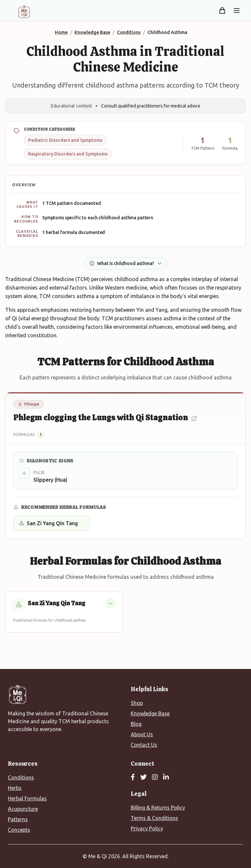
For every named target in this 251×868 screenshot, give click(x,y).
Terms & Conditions (154, 818)
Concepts (19, 830)
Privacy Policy (147, 828)
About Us (142, 734)
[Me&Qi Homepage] (24, 12)
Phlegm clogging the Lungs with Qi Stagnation (105, 417)
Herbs (15, 788)
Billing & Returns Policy (158, 808)
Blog (136, 724)
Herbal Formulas (27, 798)
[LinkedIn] (166, 777)
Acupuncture (23, 809)
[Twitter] (143, 777)
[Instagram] (155, 777)
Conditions (21, 777)
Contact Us (144, 745)
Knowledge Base (150, 713)
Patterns (18, 819)
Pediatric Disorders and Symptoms (65, 140)
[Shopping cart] (222, 10)
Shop (137, 703)
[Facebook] (133, 777)
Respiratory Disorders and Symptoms (68, 154)
